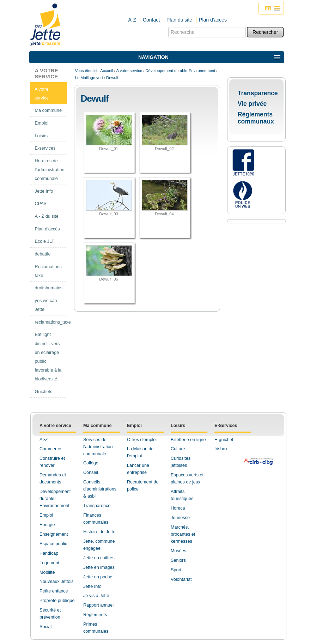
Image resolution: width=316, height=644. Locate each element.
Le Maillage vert (89, 78)
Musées (178, 551)
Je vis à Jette (96, 596)
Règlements (95, 615)
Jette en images (99, 567)
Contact (151, 20)
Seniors (178, 560)
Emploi (46, 515)
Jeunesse (180, 518)
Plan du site (179, 20)
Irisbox (221, 449)
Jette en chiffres (99, 558)
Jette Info (92, 586)
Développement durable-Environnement (180, 71)
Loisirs (178, 426)
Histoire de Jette (99, 532)
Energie (47, 525)
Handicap (49, 553)
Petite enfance (54, 591)
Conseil (91, 473)
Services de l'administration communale (98, 447)
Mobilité (47, 572)
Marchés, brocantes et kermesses (183, 534)
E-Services (226, 426)
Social (45, 627)
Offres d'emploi (142, 440)
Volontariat (181, 579)
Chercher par (168, 27)
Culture (178, 449)
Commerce (50, 449)
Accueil (107, 71)
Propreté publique (57, 601)
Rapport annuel (98, 605)
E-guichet (224, 440)
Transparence (258, 93)
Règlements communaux (256, 118)
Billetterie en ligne (188, 440)
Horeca (178, 508)
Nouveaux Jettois (57, 582)
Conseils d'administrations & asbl (100, 489)
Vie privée (252, 104)
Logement (49, 563)
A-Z (132, 20)
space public (55, 544)
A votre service (47, 73)
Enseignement (54, 534)
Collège (91, 463)
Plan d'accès (213, 20)
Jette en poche (98, 577)
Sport (176, 570)
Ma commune (97, 426)
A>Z (44, 440)
